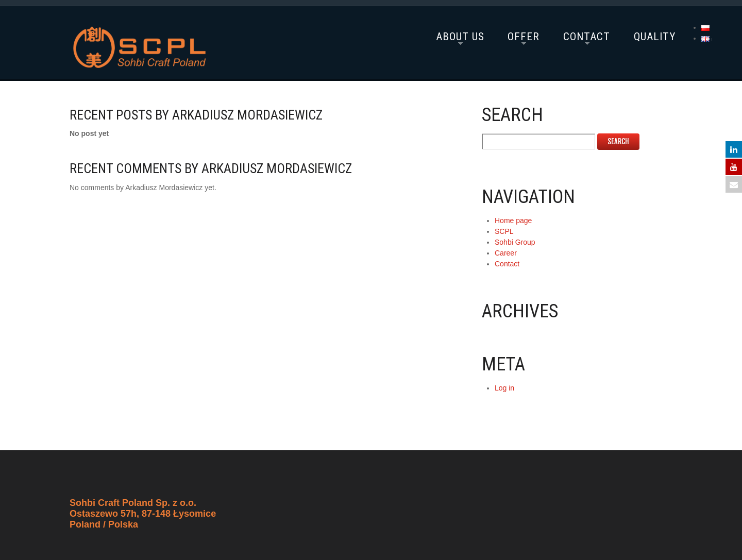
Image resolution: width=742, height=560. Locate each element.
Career (506, 253)
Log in (504, 388)
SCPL (504, 231)
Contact (587, 37)
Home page (513, 220)
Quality (655, 37)
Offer (524, 37)
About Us (460, 37)
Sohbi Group (515, 242)
